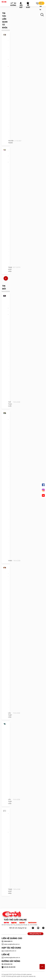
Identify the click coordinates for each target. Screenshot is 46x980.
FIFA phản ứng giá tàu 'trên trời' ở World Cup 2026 (8, 312)
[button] (37, 4)
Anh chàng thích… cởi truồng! (8, 156)
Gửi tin (41, 3)
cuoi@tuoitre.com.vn (9, 951)
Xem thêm (6, 279)
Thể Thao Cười (10, 404)
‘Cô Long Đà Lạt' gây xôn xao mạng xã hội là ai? (8, 430)
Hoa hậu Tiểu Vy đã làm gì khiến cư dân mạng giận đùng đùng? (8, 588)
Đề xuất (28, 5)
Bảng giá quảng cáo (35, 934)
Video (10, 561)
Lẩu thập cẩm (10, 715)
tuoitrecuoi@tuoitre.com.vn (11, 958)
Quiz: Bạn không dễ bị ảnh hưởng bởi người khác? (8, 738)
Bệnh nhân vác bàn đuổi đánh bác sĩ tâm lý (8, 50)
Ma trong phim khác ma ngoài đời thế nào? (8, 823)
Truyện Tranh (11, 142)
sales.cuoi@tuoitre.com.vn (11, 944)
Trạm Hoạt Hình (10, 269)
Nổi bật (21, 5)
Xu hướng (13, 4)
